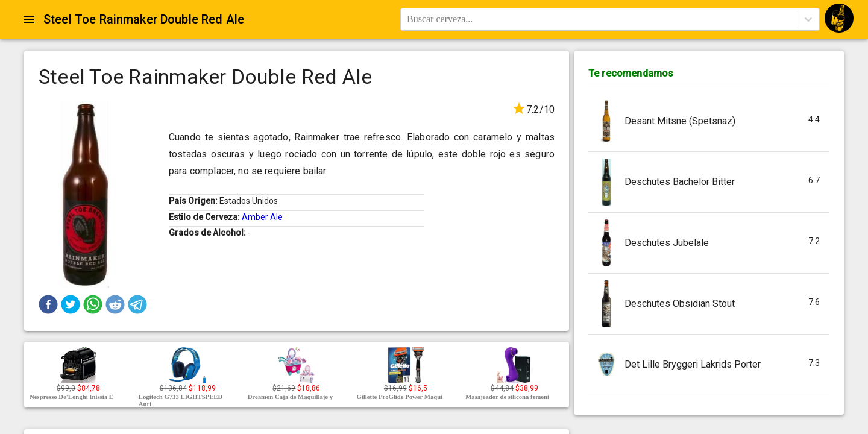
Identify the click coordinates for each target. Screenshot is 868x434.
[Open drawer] (29, 19)
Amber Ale (262, 217)
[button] (48, 304)
